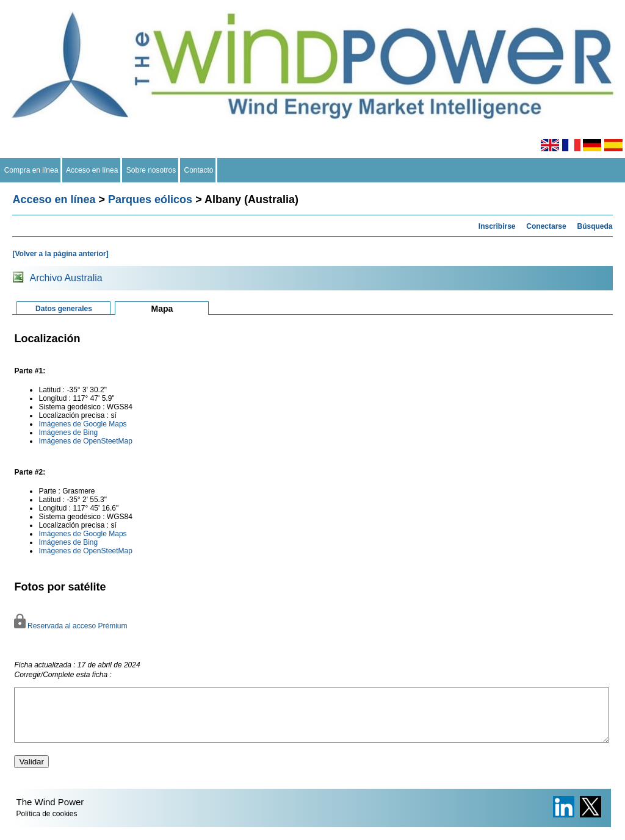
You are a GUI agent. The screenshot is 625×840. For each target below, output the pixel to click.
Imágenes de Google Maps (82, 424)
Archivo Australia (66, 278)
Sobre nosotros (151, 170)
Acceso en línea (92, 170)
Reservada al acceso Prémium (70, 626)
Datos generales (64, 309)
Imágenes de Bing (68, 433)
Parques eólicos (150, 199)
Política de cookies (46, 825)
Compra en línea (31, 170)
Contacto (199, 170)
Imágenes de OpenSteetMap (85, 441)
